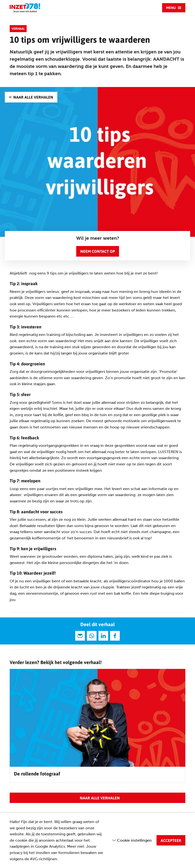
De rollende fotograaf (37, 774)
